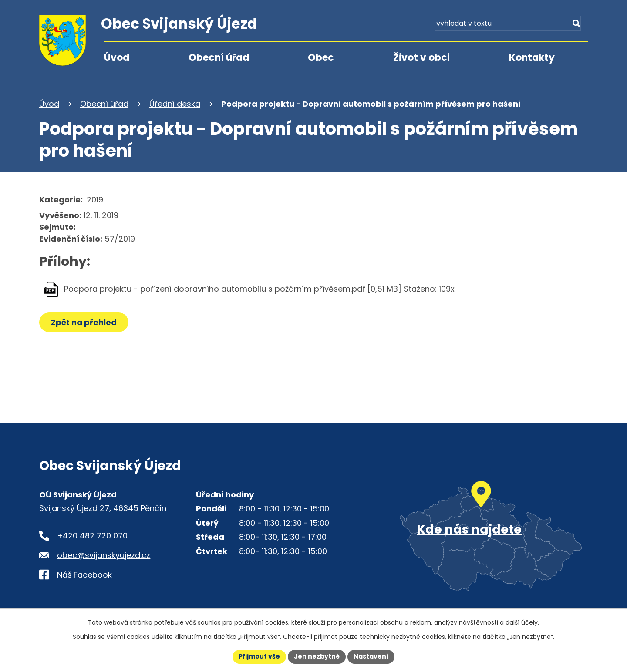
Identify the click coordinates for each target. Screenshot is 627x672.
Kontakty (532, 58)
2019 (95, 200)
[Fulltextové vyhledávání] (538, 25)
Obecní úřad (219, 58)
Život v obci (421, 58)
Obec (321, 58)
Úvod (117, 58)
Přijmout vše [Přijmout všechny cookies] (259, 656)
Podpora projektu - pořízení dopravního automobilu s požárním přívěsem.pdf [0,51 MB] (233, 289)
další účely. (522, 622)
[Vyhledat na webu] (576, 25)
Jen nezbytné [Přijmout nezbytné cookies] (317, 656)
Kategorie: (61, 200)
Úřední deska (175, 104)
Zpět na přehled (84, 322)
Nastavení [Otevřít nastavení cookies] (371, 656)
